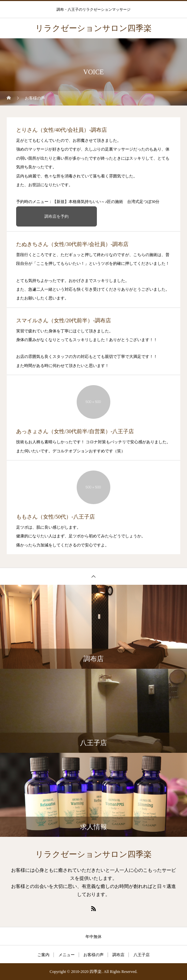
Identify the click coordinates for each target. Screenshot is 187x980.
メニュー (67, 955)
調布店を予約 (57, 216)
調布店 (118, 955)
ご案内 (43, 955)
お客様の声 (93, 955)
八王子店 (142, 955)
